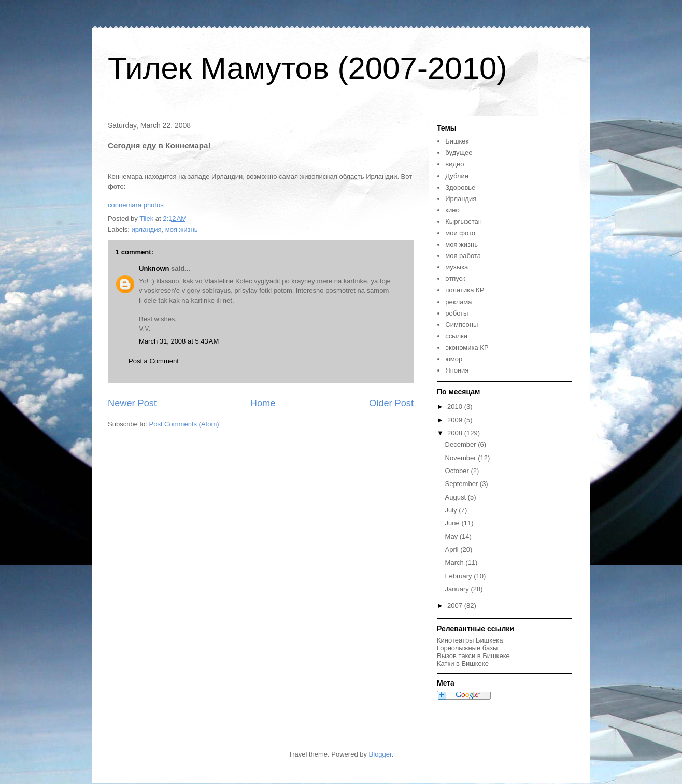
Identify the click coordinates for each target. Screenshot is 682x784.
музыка (457, 267)
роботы (457, 313)
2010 (456, 407)
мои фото (460, 233)
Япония (457, 370)
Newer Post (132, 403)
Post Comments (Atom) (184, 424)
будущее (459, 153)
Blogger (380, 754)
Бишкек (457, 141)
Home (263, 403)
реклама (458, 302)
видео (454, 164)
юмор (454, 359)
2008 (456, 433)
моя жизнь (182, 229)
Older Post (391, 403)
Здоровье (460, 187)
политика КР (465, 290)
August (457, 497)
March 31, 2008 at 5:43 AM (179, 341)
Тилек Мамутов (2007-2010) (307, 68)
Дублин (457, 176)
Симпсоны (461, 325)
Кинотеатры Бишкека (470, 640)
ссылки (456, 336)
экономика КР (467, 347)
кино (452, 210)
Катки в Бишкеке (463, 664)
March (456, 562)
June (453, 523)
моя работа (463, 256)
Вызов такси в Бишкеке (473, 656)
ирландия (147, 229)
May (452, 537)
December (462, 444)
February (460, 576)
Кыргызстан (464, 222)
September (463, 484)
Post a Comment (154, 361)
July (452, 510)
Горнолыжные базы (467, 648)
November (462, 458)
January (458, 589)
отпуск (455, 279)
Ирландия (461, 199)
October (458, 471)
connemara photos (136, 205)
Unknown (154, 269)
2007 (456, 605)
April (453, 550)
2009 (456, 420)
